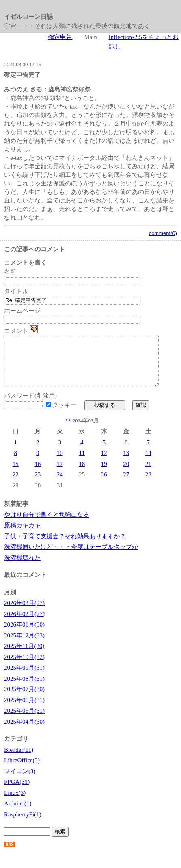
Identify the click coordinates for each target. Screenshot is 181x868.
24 (60, 484)
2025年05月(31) (24, 720)
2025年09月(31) (24, 677)
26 (104, 484)
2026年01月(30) (24, 634)
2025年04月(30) (24, 731)
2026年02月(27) (24, 624)
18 (82, 474)
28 (148, 484)
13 (126, 463)
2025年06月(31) (24, 710)
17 (60, 474)
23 (38, 484)
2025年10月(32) (24, 667)
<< (68, 430)
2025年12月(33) (24, 645)
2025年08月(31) (24, 688)
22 (16, 484)
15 (16, 474)
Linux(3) (15, 803)
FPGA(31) (17, 792)
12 (104, 463)
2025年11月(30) (24, 656)
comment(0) (163, 233)
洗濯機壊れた (22, 568)
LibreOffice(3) (22, 770)
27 (126, 484)
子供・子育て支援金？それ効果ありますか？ (65, 546)
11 (82, 463)
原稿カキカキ (22, 535)
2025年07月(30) (24, 699)
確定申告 (60, 37)
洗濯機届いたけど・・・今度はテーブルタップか (71, 557)
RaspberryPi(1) (23, 824)
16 (38, 474)
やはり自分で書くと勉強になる (47, 524)
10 (60, 463)
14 (148, 463)
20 (126, 474)
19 (104, 474)
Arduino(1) (18, 813)
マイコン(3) (20, 781)
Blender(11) (19, 759)
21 (148, 474)
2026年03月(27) (24, 613)
